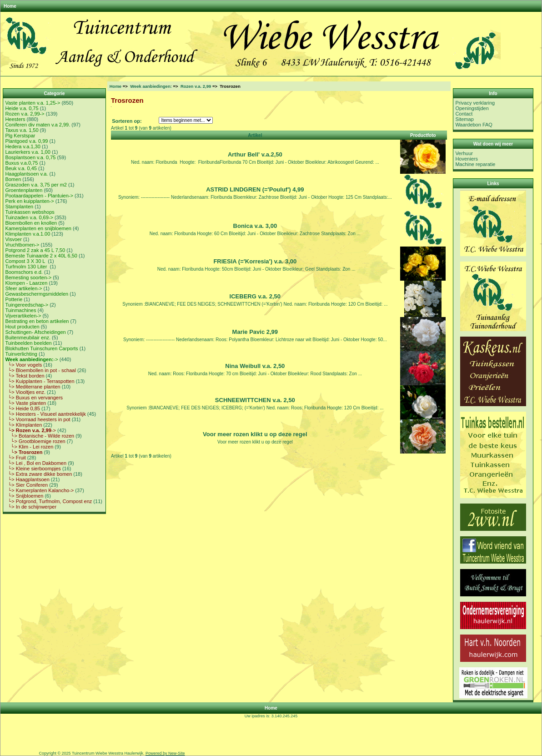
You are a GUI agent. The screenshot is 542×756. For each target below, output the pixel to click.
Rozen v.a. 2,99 (196, 86)
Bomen (13, 179)
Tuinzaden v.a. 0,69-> (29, 217)
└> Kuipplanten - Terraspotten (40, 381)
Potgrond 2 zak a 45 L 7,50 (35, 250)
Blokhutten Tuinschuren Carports (41, 348)
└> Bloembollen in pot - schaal (40, 370)
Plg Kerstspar (20, 136)
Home (10, 6)
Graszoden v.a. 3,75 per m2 (36, 185)
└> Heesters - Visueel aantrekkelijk (45, 414)
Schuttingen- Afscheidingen (35, 332)
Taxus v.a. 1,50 (22, 130)
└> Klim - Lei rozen (29, 447)
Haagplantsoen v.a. (26, 174)
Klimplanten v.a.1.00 (28, 234)
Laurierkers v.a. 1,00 (28, 152)
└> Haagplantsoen (27, 479)
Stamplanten (19, 207)
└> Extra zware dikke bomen (38, 474)
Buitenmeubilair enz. (28, 338)
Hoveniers (467, 159)
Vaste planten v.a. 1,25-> (33, 103)
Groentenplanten (24, 190)
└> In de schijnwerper (31, 507)
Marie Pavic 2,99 (255, 332)
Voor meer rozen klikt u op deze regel (255, 434)
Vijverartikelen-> (23, 316)
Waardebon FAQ (474, 125)
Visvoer (13, 239)
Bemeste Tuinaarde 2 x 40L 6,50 (41, 256)
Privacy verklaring (475, 103)
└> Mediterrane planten (33, 387)
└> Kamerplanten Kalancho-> (39, 490)
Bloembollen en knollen (31, 223)
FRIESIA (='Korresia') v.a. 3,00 (255, 261)
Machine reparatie (475, 164)
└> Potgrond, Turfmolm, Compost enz (48, 501)
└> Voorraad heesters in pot (38, 419)
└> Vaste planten (25, 403)
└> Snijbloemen (24, 496)
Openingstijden (472, 108)
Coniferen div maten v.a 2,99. (38, 125)
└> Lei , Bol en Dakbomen (36, 463)
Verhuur (464, 153)
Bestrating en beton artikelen (37, 321)
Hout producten (22, 327)
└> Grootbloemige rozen (35, 441)
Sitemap (464, 119)
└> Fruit (15, 458)
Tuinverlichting (21, 354)
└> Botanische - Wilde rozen (40, 436)
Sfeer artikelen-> (23, 288)
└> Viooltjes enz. (25, 392)
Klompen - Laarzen (26, 283)
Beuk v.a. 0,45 (21, 168)
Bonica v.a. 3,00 (255, 226)
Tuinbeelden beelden (28, 343)
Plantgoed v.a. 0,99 (26, 141)
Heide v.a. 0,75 (22, 108)
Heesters (15, 119)
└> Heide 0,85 (23, 408)
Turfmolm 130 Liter (27, 267)
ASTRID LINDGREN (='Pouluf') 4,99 (255, 189)
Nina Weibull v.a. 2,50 (255, 366)
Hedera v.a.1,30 (23, 146)
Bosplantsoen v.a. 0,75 (30, 157)
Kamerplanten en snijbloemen (38, 228)
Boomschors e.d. (24, 272)
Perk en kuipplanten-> (29, 201)
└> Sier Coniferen (26, 485)
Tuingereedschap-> (27, 305)
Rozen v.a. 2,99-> (25, 114)
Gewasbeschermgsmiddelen (37, 294)
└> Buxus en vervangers (34, 398)
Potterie (14, 299)
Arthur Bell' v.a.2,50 (255, 154)
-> (31, 359)
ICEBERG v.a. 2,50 (255, 296)
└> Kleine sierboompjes (33, 469)
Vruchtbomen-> (22, 245)
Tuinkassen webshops (30, 212)
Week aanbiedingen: (151, 86)
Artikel (255, 135)
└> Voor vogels (23, 365)
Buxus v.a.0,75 (21, 163)
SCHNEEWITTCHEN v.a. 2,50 (255, 400)
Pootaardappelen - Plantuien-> (39, 196)
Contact (464, 114)
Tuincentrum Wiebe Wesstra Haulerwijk (108, 753)
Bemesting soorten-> (28, 277)
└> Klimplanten (23, 425)
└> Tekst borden (25, 376)
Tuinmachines (20, 310)
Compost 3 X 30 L (26, 261)
